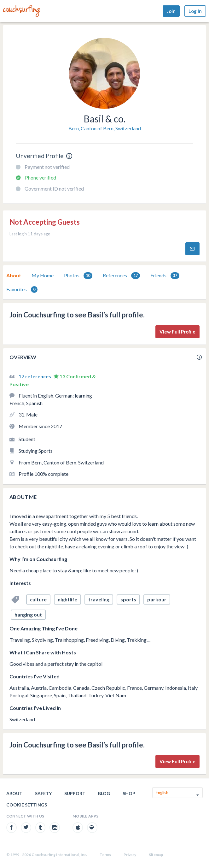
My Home (43, 275)
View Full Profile (177, 332)
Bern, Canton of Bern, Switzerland (105, 128)
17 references (35, 376)
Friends (165, 276)
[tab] (14, 275)
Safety (43, 793)
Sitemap (156, 855)
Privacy (130, 855)
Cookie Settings (27, 805)
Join (171, 11)
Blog (104, 793)
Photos (78, 276)
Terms (105, 855)
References (121, 276)
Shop (129, 793)
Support (75, 793)
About (14, 275)
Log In (195, 11)
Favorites (22, 289)
